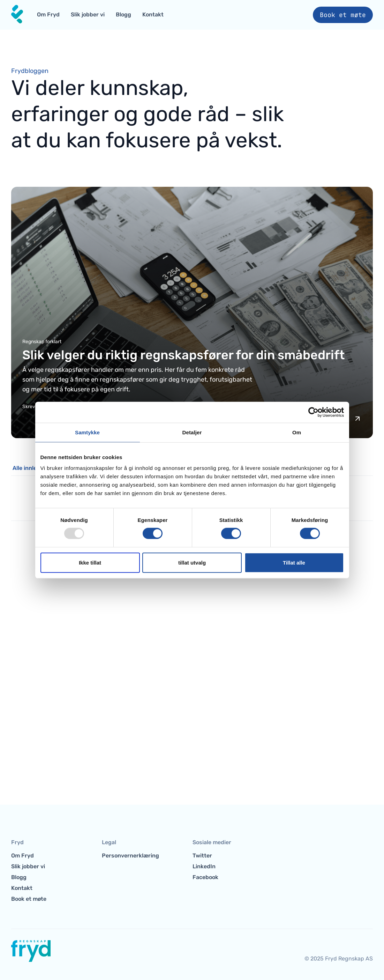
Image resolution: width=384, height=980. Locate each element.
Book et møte (343, 15)
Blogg (123, 14)
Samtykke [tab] (87, 432)
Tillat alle (294, 563)
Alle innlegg (28, 468)
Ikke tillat (90, 563)
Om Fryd (48, 14)
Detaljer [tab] (192, 432)
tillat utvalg (192, 563)
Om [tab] (297, 432)
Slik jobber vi (88, 14)
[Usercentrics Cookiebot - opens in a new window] (313, 412)
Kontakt (153, 14)
